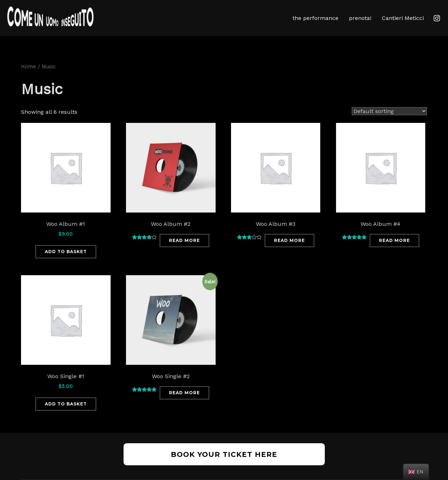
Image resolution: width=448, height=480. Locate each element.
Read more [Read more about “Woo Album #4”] (394, 251)
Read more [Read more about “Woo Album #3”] (289, 251)
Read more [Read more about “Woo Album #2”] (184, 251)
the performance (316, 18)
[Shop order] (389, 122)
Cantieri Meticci (403, 18)
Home (29, 77)
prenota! (360, 18)
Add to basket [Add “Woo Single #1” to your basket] (66, 414)
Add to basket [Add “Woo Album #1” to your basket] (66, 262)
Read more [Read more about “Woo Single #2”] (184, 403)
